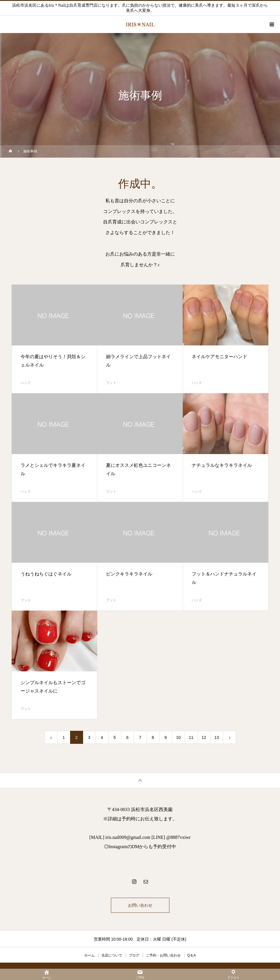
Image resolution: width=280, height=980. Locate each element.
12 (204, 737)
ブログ (134, 955)
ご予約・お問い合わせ (163, 955)
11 (191, 737)
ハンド (26, 383)
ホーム (89, 955)
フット (111, 383)
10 (178, 737)
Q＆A (192, 955)
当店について (112, 955)
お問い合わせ (140, 905)
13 (217, 737)
